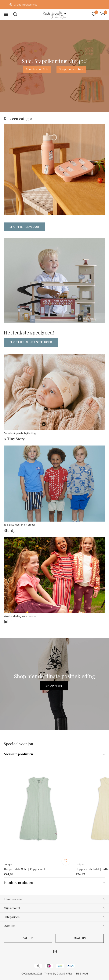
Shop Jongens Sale (71, 69)
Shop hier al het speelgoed (31, 342)
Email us (80, 938)
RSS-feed (82, 974)
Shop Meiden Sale (37, 69)
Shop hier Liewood (24, 227)
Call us (28, 938)
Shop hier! (54, 686)
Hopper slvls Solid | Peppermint (25, 869)
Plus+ (71, 974)
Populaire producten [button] (18, 883)
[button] (6, 14)
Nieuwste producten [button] (18, 754)
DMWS (61, 974)
